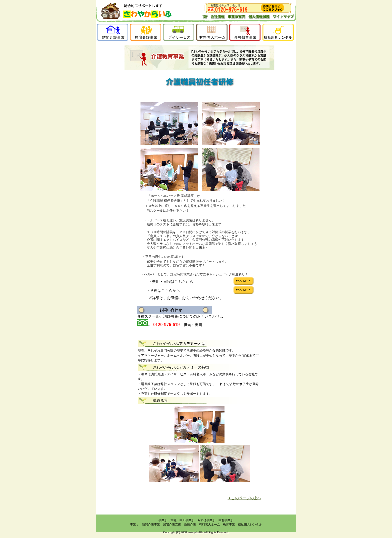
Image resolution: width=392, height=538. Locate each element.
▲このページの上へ (244, 498)
